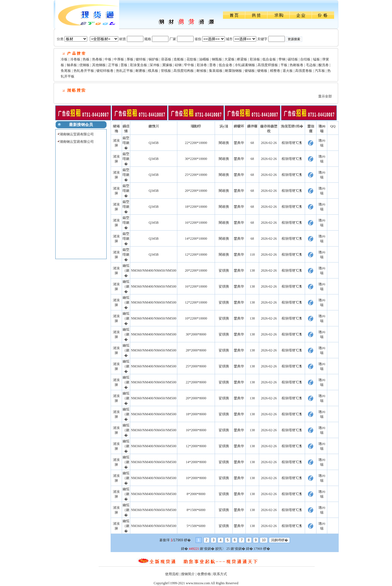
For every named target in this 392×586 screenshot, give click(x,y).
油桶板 (204, 59)
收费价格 (204, 574)
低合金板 (269, 59)
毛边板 (311, 65)
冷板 (64, 59)
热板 (86, 59)
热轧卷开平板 (84, 71)
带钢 (282, 59)
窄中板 (189, 65)
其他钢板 (99, 65)
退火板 (288, 71)
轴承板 (72, 65)
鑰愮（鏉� (126, 271)
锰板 (316, 59)
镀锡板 (250, 71)
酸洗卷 (324, 65)
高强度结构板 (184, 71)
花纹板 (192, 59)
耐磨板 (141, 71)
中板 (108, 59)
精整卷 (275, 71)
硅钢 (178, 65)
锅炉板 (154, 59)
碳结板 (293, 59)
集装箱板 (216, 71)
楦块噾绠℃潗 (292, 143)
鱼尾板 (66, 71)
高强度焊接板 (268, 65)
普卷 (213, 65)
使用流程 (172, 574)
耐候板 (202, 71)
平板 (284, 65)
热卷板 (97, 59)
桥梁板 (242, 59)
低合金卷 (226, 65)
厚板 (130, 59)
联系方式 (220, 574)
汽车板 (320, 71)
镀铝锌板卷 (105, 71)
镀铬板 (262, 71)
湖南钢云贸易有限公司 (77, 134)
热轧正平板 (125, 71)
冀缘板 (167, 65)
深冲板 (155, 65)
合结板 (305, 59)
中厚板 (119, 59)
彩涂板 (255, 59)
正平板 (113, 65)
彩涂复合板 (139, 65)
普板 (124, 65)
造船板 (179, 59)
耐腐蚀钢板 (233, 71)
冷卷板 (75, 59)
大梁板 (229, 59)
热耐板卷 (296, 65)
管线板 (166, 71)
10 (264, 540)
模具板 (153, 71)
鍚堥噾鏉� (126, 143)
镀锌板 (141, 59)
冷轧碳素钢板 (245, 65)
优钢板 (84, 65)
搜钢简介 (188, 574)
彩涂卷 (202, 65)
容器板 (166, 59)
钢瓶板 (217, 59)
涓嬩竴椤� (279, 540)
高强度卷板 (304, 71)
